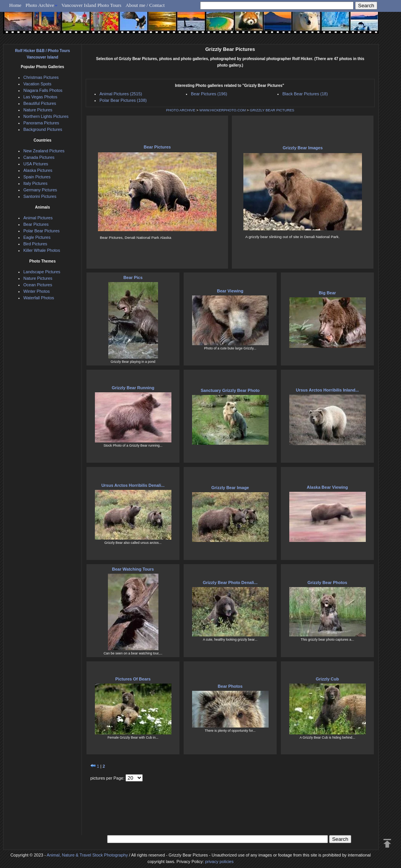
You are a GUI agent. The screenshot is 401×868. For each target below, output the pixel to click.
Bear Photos (230, 686)
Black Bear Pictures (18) (305, 94)
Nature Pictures (38, 110)
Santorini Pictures (40, 196)
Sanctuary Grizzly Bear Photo (230, 390)
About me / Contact (145, 5)
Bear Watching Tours (133, 569)
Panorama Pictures (41, 123)
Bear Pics (133, 277)
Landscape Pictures (42, 272)
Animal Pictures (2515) (121, 94)
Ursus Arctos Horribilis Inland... (327, 390)
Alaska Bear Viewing (327, 487)
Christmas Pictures (41, 77)
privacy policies (219, 861)
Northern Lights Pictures (46, 116)
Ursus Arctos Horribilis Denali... (133, 485)
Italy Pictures (35, 183)
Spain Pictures (37, 177)
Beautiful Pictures (40, 103)
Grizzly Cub (327, 679)
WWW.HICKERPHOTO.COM (223, 110)
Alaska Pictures (38, 170)
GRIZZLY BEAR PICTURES (272, 110)
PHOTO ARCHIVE (181, 110)
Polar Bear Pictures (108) (123, 100)
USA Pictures (36, 164)
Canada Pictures (39, 157)
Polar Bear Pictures (42, 231)
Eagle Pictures (37, 237)
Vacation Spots (37, 84)
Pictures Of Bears (133, 679)
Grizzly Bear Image (230, 488)
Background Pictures (43, 129)
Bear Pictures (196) (209, 94)
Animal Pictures (38, 218)
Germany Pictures (40, 190)
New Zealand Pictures (44, 151)
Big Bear (327, 293)
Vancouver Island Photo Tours (92, 5)
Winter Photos (37, 291)
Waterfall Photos (39, 298)
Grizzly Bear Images (303, 148)
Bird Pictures (35, 244)
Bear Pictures (157, 147)
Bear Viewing (230, 291)
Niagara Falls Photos (43, 90)
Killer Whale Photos (42, 250)
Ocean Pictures (38, 285)
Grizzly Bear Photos (328, 582)
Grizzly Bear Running (133, 388)
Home (15, 5)
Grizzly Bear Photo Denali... (230, 582)
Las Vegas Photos (40, 97)
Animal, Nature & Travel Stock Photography (87, 855)
